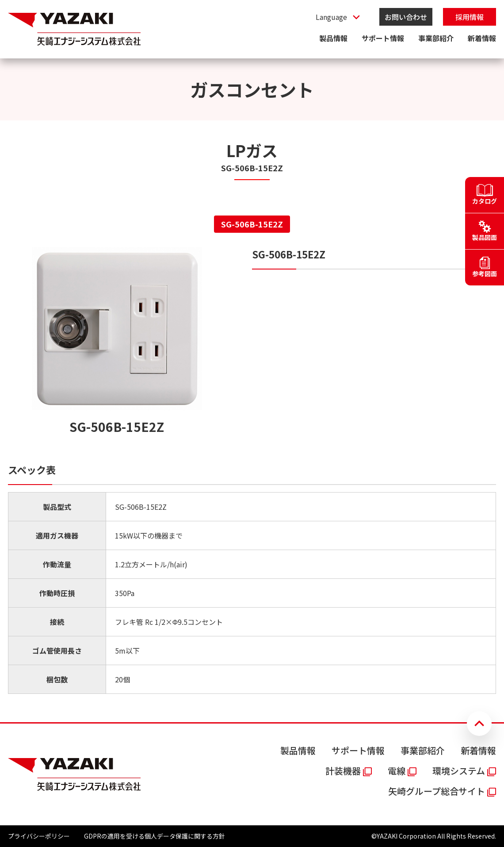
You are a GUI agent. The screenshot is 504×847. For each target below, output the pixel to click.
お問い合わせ (406, 17)
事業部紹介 (436, 38)
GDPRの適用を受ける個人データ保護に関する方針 (155, 836)
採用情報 (470, 17)
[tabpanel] (252, 470)
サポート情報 (383, 38)
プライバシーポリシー (39, 836)
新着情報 (482, 38)
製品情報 (333, 38)
